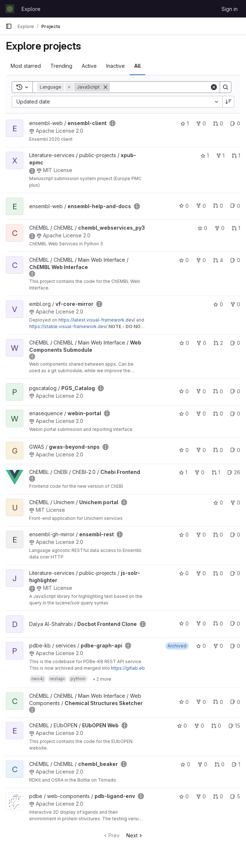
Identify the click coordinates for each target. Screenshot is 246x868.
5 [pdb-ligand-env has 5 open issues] (235, 796)
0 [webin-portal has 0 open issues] (235, 414)
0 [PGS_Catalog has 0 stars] (184, 391)
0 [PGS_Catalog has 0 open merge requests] (218, 391)
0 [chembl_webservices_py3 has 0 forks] (220, 228)
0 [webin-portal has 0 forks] (201, 414)
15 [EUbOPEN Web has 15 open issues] (234, 726)
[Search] (160, 87)
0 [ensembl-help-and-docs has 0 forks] (201, 206)
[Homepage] (10, 9)
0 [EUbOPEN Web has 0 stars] (182, 726)
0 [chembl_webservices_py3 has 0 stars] (202, 228)
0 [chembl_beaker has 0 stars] (185, 764)
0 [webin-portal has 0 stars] (184, 414)
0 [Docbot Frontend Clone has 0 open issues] (235, 624)
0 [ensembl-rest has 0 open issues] (235, 535)
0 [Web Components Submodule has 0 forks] (201, 343)
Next (135, 835)
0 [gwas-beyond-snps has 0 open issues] (235, 450)
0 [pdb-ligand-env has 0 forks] (201, 796)
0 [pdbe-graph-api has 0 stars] (201, 646)
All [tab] (137, 66)
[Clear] (214, 87)
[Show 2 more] (102, 679)
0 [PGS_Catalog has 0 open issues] (235, 391)
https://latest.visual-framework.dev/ (97, 320)
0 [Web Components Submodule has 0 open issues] (235, 343)
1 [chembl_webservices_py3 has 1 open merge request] (236, 228)
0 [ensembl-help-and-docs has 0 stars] (184, 206)
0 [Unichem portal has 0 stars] (218, 503)
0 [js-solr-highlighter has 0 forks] (201, 573)
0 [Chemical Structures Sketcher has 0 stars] (184, 702)
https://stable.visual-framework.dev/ (68, 326)
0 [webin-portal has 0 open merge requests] (218, 414)
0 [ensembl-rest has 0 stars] (184, 535)
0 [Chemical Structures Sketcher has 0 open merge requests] (218, 702)
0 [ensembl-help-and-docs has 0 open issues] (235, 206)
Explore (31, 9)
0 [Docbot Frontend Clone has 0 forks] (201, 624)
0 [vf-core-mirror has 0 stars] (218, 304)
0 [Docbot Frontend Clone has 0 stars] (184, 624)
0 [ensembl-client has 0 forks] (201, 123)
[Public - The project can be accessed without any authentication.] (112, 123)
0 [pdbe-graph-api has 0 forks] (218, 646)
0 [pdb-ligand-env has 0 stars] (184, 796)
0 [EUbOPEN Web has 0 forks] (199, 726)
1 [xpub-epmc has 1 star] (205, 155)
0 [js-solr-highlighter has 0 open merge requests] (218, 573)
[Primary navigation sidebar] (9, 26)
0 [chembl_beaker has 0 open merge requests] (220, 764)
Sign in (230, 9)
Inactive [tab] (116, 66)
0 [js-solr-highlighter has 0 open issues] (235, 573)
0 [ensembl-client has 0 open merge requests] (218, 123)
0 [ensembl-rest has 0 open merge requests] (218, 535)
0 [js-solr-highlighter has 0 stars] (184, 573)
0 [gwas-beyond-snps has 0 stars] (184, 450)
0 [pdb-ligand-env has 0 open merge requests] (218, 796)
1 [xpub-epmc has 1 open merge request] (236, 155)
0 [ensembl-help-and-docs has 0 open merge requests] (218, 206)
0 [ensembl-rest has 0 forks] (201, 535)
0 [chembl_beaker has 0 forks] (202, 764)
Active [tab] (89, 66)
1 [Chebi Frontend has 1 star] (183, 472)
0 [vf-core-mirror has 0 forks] (235, 304)
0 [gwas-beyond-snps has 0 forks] (201, 450)
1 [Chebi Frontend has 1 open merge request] (216, 472)
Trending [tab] (61, 66)
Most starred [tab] (26, 66)
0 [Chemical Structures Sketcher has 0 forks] (201, 702)
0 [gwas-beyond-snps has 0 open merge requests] (218, 450)
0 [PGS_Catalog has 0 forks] (201, 391)
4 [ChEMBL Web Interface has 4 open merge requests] (218, 260)
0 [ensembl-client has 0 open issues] (235, 123)
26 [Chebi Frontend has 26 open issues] (234, 472)
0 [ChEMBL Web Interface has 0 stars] (184, 260)
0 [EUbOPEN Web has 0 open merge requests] (216, 726)
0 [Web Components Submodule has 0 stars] (184, 343)
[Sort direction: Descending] (228, 102)
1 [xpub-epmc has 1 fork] (220, 155)
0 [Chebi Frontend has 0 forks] (199, 472)
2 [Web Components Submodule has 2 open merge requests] (218, 343)
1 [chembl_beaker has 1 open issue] (236, 764)
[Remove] (105, 87)
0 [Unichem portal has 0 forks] (235, 503)
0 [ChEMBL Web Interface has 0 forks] (201, 260)
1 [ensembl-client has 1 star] (184, 123)
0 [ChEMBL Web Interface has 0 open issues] (235, 260)
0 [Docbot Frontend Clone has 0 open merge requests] (218, 624)
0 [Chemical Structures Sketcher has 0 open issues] (235, 702)
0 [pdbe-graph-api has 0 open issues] (235, 646)
